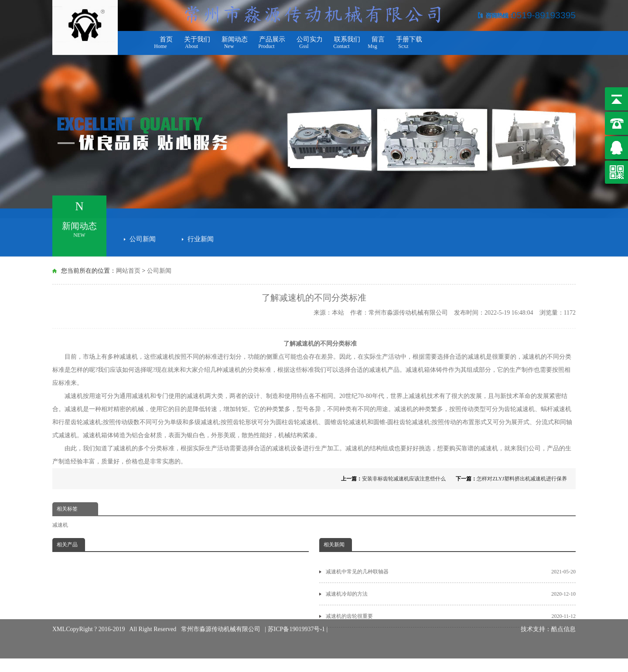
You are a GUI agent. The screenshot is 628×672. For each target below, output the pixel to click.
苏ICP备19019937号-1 (297, 622)
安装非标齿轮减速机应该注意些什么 (404, 479)
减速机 (60, 525)
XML (59, 622)
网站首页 (128, 271)
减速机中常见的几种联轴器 (451, 572)
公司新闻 (143, 237)
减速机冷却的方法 (451, 594)
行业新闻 (201, 237)
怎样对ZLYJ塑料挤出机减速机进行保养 (522, 479)
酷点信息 (563, 622)
